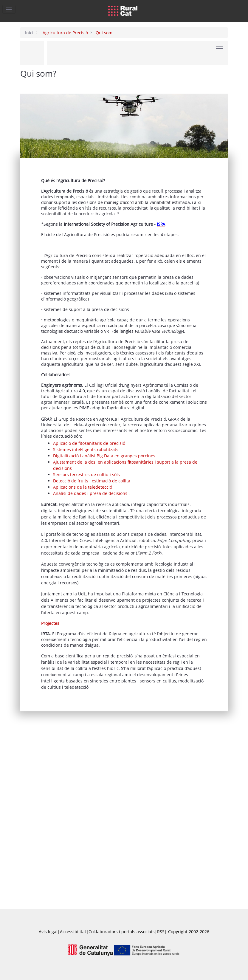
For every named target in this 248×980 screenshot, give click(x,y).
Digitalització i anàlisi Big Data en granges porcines (104, 573)
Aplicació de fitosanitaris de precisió (89, 560)
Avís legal (48, 932)
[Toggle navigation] (9, 9)
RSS (161, 932)
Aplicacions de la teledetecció (83, 604)
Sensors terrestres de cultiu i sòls (86, 591)
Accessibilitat (73, 932)
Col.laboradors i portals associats (122, 932)
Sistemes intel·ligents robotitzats (86, 566)
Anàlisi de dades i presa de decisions (91, 610)
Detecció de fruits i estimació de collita (92, 598)
